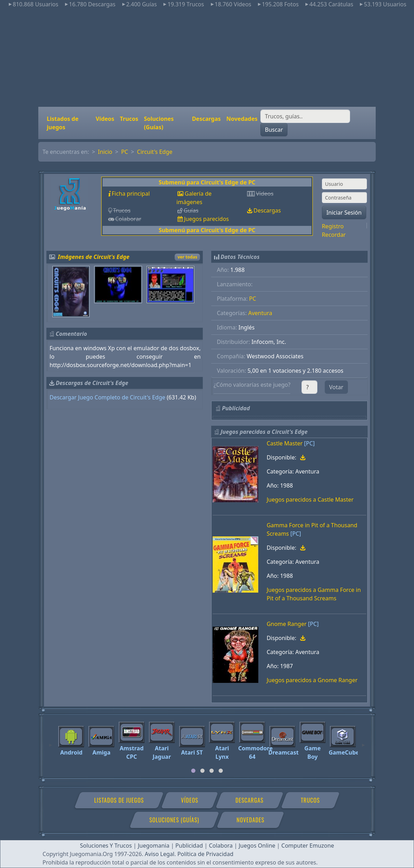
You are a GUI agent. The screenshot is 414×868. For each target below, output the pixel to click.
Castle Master (285, 443)
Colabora (221, 846)
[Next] (363, 742)
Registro (333, 226)
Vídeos (105, 119)
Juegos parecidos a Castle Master (310, 500)
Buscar (274, 130)
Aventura (260, 313)
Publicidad (189, 846)
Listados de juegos (63, 123)
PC (125, 152)
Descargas (206, 119)
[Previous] (51, 742)
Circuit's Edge (155, 152)
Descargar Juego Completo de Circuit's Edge (107, 397)
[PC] (309, 443)
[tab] (193, 771)
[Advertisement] (207, 58)
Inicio (105, 152)
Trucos (129, 119)
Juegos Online (257, 846)
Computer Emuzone (308, 846)
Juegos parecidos (206, 219)
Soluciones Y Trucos (106, 846)
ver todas (187, 257)
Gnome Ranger (287, 624)
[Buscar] (305, 116)
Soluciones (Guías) (159, 123)
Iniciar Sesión (344, 213)
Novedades (242, 119)
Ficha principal (131, 194)
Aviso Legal (160, 854)
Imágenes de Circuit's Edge (94, 257)
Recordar (334, 235)
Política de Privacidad (205, 854)
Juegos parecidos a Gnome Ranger (312, 680)
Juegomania (154, 846)
